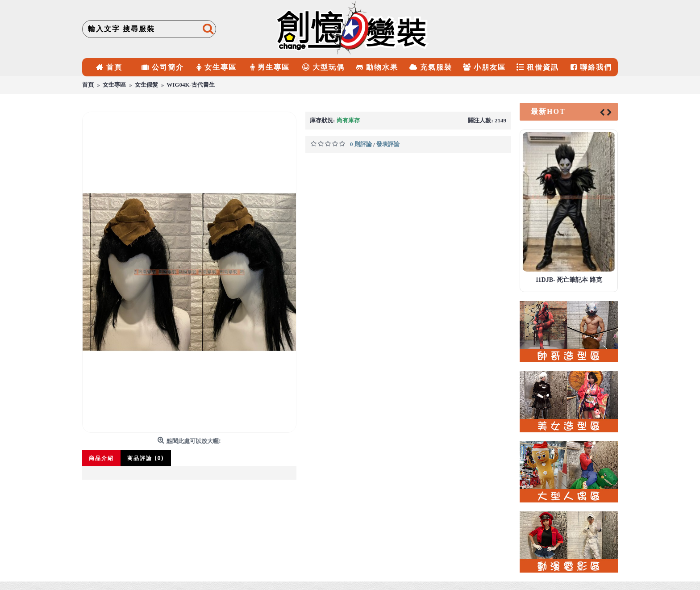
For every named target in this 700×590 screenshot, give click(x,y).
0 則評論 (361, 144)
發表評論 (388, 144)
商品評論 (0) (146, 458)
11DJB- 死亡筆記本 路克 (569, 280)
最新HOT (548, 111)
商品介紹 (101, 458)
